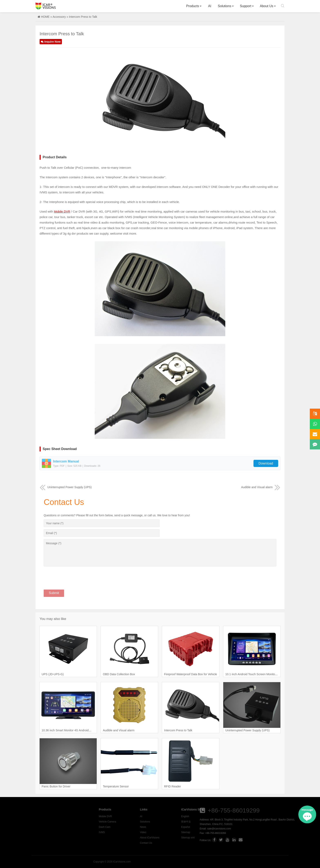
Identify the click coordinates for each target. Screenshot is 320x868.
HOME (45, 17)
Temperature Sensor (116, 786)
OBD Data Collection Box (119, 674)
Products (193, 6)
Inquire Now (51, 42)
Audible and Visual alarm (261, 487)
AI (210, 6)
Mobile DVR (62, 211)
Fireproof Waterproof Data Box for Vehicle (191, 674)
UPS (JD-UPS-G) (53, 674)
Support (246, 6)
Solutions (224, 6)
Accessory (59, 17)
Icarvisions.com (46, 6)
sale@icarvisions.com (299, 829)
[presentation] (75, 575)
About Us (267, 6)
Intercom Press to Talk (178, 730)
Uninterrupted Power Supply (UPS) (66, 487)
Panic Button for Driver (56, 786)
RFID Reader (172, 786)
